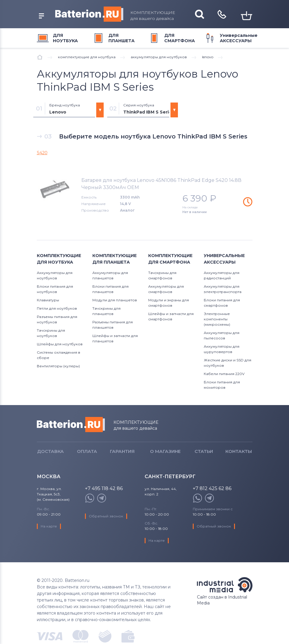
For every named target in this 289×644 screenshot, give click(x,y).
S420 (42, 153)
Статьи (204, 451)
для (65, 38)
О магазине (165, 451)
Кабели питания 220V (224, 374)
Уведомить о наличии (248, 202)
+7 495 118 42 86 (104, 489)
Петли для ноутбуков (57, 308)
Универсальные (239, 38)
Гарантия (122, 451)
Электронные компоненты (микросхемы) (217, 319)
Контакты (239, 451)
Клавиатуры (48, 300)
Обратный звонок (106, 516)
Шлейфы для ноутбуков (60, 344)
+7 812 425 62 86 (212, 489)
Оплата (87, 451)
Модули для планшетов (115, 300)
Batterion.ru (71, 425)
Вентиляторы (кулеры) (58, 366)
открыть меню (41, 16)
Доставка (50, 451)
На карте (49, 526)
